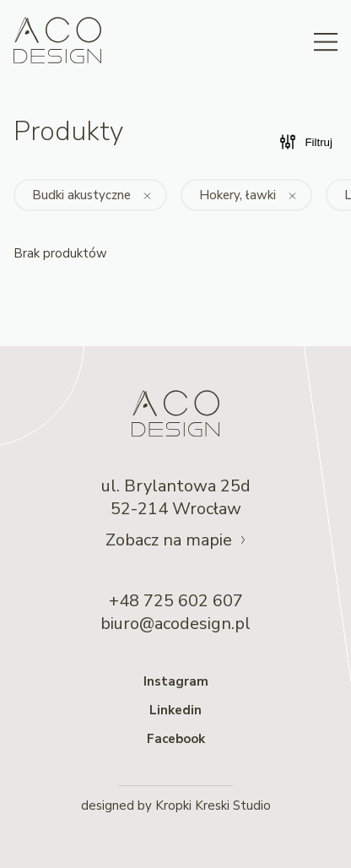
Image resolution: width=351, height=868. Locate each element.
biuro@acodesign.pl (175, 624)
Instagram (176, 681)
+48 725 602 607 (176, 601)
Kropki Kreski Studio (213, 806)
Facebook (176, 739)
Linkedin (175, 710)
